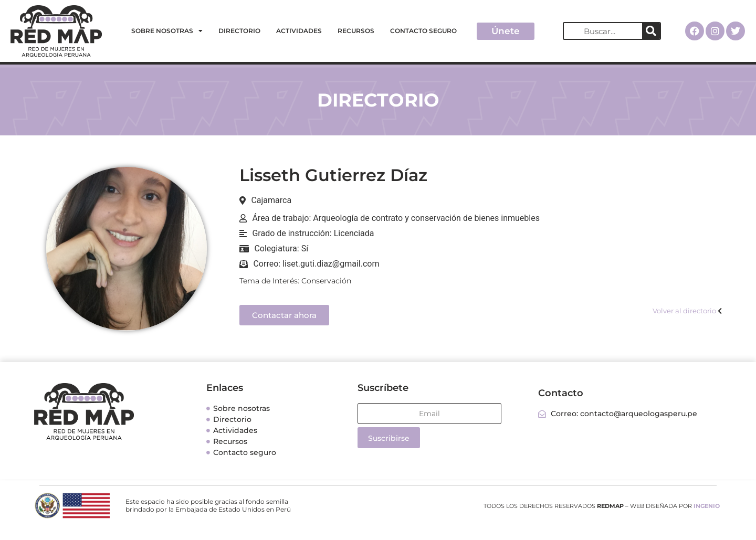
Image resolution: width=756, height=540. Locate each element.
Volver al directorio (684, 311)
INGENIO (707, 506)
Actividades (299, 31)
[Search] (651, 31)
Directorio (239, 31)
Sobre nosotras (167, 31)
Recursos (356, 31)
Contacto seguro (423, 31)
